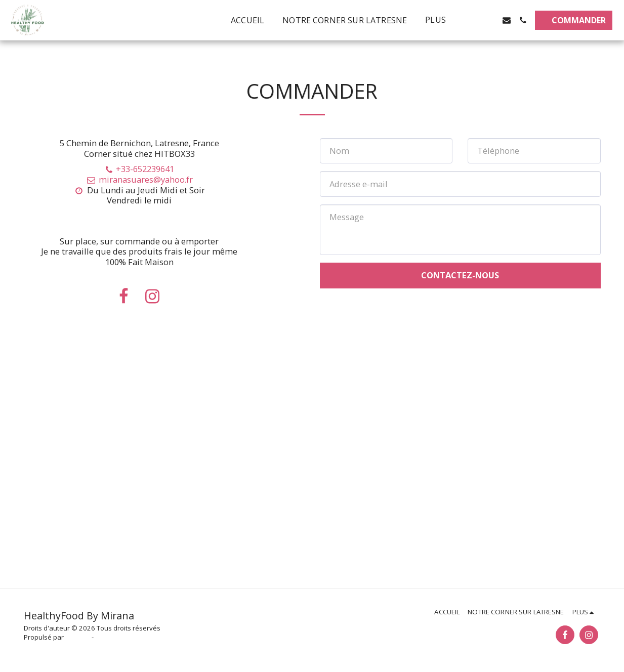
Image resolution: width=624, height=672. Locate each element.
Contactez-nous (460, 275)
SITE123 (78, 637)
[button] (474, 20)
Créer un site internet (128, 637)
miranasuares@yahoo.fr (139, 179)
